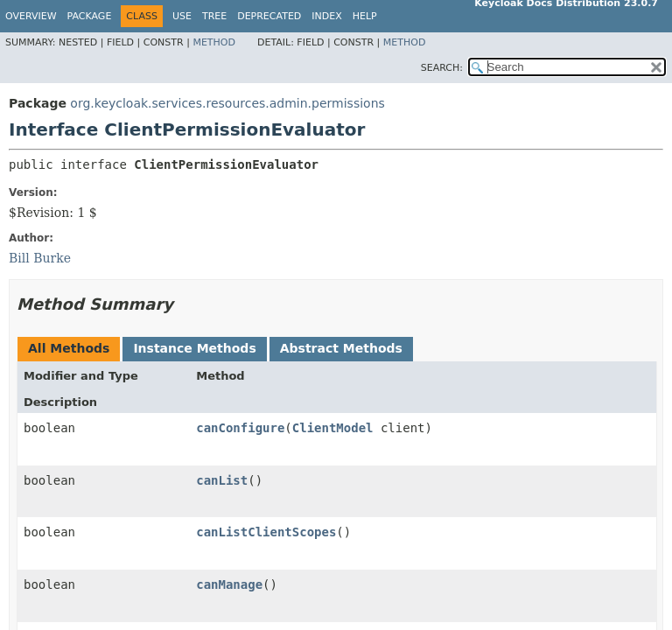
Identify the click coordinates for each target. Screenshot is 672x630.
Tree (214, 16)
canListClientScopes (266, 532)
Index (326, 16)
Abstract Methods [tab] (341, 348)
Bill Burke (40, 258)
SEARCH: (442, 68)
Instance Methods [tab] (194, 348)
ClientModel (333, 428)
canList (222, 480)
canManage (229, 584)
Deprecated (269, 16)
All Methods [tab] (69, 348)
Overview (31, 16)
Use (182, 16)
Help (365, 16)
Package (90, 16)
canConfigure (240, 428)
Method (214, 42)
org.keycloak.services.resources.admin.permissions (227, 103)
